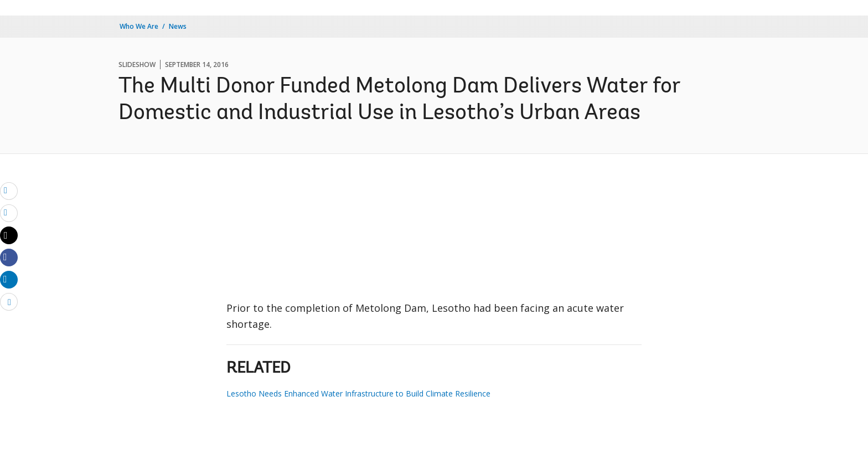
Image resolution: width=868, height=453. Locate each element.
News (178, 26)
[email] (9, 191)
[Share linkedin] (9, 279)
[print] (9, 213)
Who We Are (139, 26)
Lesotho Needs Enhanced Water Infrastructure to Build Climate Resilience (358, 393)
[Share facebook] (9, 257)
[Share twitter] (9, 235)
